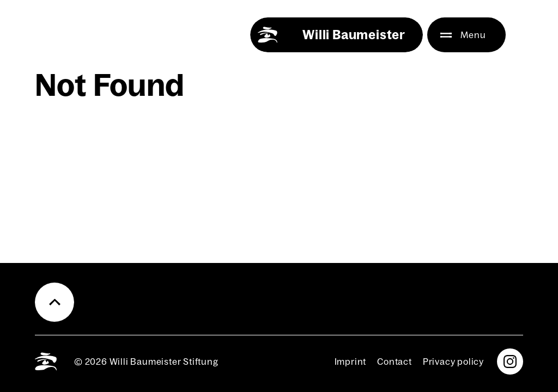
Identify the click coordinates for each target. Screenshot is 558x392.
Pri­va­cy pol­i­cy (453, 362)
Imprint (351, 362)
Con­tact (395, 362)
